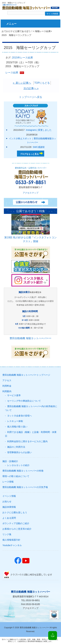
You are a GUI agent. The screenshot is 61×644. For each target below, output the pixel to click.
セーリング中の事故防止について (24, 401)
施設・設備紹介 (10, 461)
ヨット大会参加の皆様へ (20, 416)
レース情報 (8, 482)
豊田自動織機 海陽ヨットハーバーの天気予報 (25, 487)
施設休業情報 (9, 507)
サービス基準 (14, 395)
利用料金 (7, 386)
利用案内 (7, 391)
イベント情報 (9, 496)
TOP (53, 636)
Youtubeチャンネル (12, 545)
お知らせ (7, 501)
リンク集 (7, 534)
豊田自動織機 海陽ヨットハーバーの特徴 (23, 471)
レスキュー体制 (15, 421)
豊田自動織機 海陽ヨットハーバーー (30, 338)
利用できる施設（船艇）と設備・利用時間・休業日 (31, 434)
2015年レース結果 (23, 58)
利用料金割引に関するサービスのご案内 (27, 441)
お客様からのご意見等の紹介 (17, 529)
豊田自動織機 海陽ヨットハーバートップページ (26, 375)
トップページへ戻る (31, 97)
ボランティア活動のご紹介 (16, 523)
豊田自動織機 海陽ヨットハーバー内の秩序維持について (31, 408)
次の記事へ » (31, 88)
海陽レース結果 (43, 31)
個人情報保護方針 (11, 540)
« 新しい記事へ (22, 83)
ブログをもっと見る (29, 154)
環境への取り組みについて (16, 476)
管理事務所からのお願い (20, 452)
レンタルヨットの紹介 (18, 465)
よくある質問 (9, 518)
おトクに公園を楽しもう (15, 512)
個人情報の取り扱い (17, 427)
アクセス (7, 380)
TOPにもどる (42, 83)
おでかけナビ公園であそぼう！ (17, 31)
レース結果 (12, 73)
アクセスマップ (31, 193)
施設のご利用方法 (16, 447)
